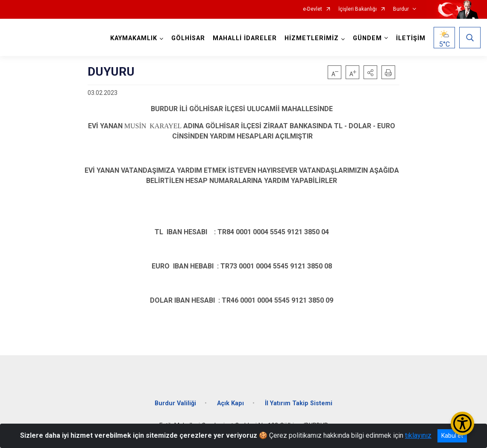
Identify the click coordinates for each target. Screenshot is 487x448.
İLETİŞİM (411, 38)
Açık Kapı (230, 403)
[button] (370, 72)
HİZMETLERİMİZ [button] (312, 38)
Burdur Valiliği (175, 403)
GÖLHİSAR (188, 38)
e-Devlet (312, 9)
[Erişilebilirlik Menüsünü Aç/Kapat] (462, 423)
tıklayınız (418, 435)
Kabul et (452, 436)
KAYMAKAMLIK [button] (134, 38)
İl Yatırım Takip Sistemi (299, 403)
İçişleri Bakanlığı (358, 9)
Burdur (401, 9)
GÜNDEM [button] (367, 38)
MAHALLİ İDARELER (245, 38)
